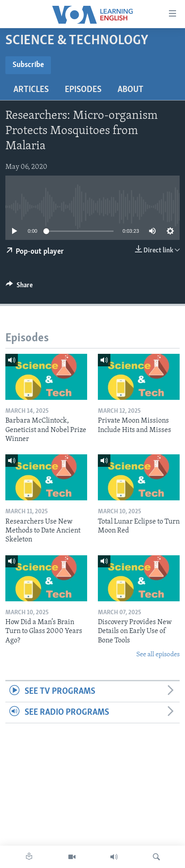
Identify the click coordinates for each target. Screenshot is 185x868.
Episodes (83, 90)
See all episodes (158, 655)
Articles (31, 90)
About (130, 90)
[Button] (19, 287)
